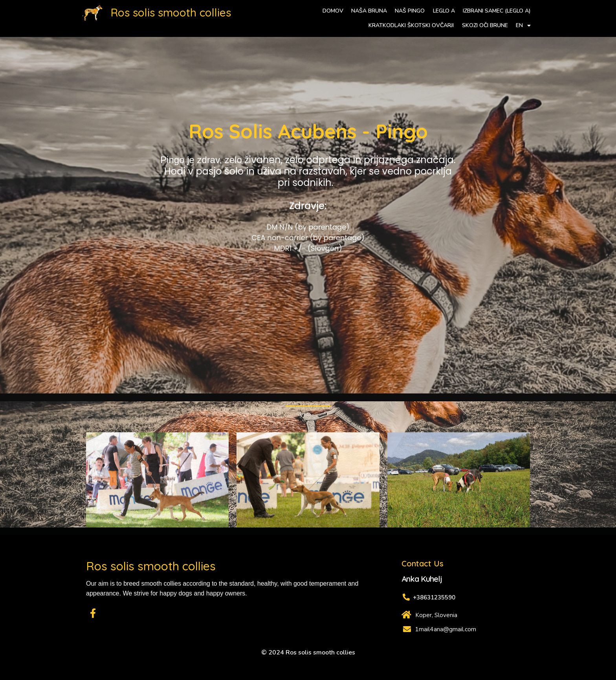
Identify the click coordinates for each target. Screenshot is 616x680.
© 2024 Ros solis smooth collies (308, 652)
